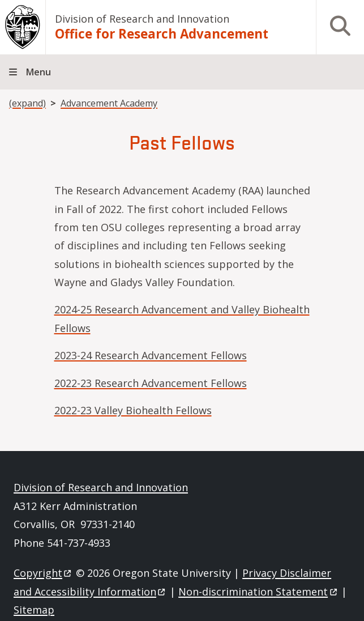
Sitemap (34, 610)
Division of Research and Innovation (142, 19)
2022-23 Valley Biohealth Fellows (133, 410)
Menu (38, 72)
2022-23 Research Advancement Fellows (151, 383)
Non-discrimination (258, 592)
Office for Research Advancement (162, 34)
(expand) (27, 103)
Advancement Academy (109, 103)
